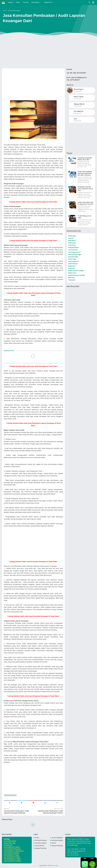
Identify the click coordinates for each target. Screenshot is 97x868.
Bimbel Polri (48, 2)
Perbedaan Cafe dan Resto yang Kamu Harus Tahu (85, 189)
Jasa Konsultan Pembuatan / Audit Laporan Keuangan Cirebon (50, 812)
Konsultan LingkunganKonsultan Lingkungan (41, 843)
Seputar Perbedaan (57, 846)
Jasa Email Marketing (57, 838)
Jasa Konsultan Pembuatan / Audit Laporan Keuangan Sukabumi (16, 812)
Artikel (18, 2)
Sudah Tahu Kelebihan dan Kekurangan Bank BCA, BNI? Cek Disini (85, 173)
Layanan (11, 2)
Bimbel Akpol (35, 2)
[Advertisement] (48, 52)
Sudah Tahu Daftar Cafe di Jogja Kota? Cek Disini (85, 203)
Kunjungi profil (77, 91)
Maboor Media (55, 865)
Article (37, 838)
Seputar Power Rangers (41, 848)
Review (54, 843)
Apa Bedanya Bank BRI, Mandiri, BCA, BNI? (85, 159)
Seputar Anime (40, 846)
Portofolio (26, 2)
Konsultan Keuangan (11, 795)
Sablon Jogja (74, 845)
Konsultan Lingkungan (57, 840)
